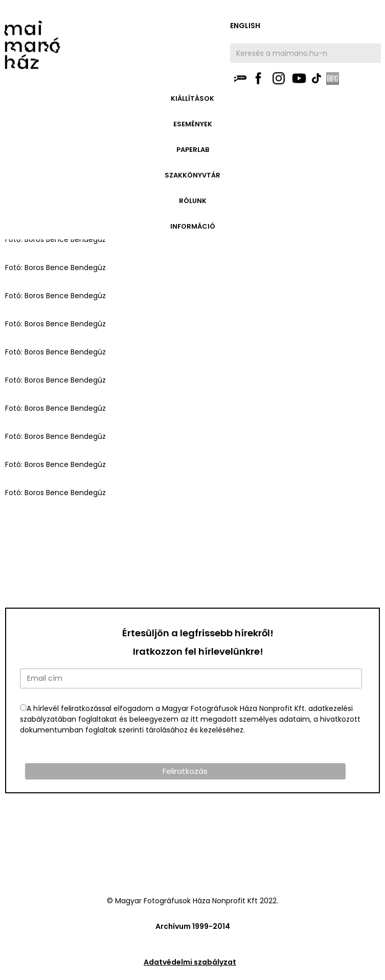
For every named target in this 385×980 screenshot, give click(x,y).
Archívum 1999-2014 (193, 926)
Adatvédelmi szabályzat (190, 962)
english (245, 26)
